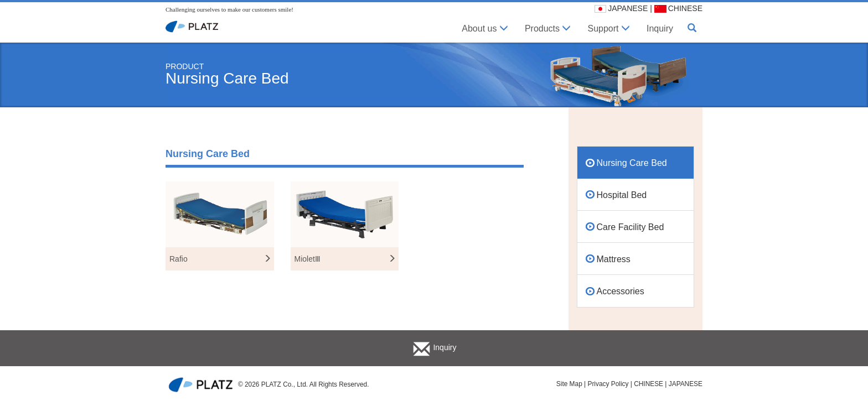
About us (485, 28)
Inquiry (660, 28)
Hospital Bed (622, 195)
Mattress (614, 259)
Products (548, 28)
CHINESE (678, 8)
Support (608, 28)
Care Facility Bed (631, 227)
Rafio (220, 259)
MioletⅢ (345, 259)
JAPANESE (621, 8)
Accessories (621, 291)
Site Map (569, 384)
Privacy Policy (608, 384)
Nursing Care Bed (632, 163)
